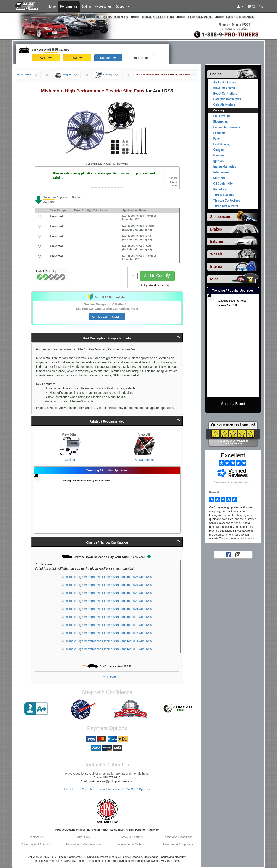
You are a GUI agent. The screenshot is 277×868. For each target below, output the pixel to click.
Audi (46, 58)
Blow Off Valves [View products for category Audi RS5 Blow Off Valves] (224, 88)
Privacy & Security (131, 837)
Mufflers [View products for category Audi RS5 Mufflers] (219, 178)
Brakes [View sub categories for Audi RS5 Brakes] (216, 229)
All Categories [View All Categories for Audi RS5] (144, 460)
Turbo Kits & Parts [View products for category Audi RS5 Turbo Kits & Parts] (226, 206)
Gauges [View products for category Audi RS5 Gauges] (219, 150)
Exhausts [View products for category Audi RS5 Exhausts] (220, 133)
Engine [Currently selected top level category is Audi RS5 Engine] (216, 74)
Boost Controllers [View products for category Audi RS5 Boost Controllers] (225, 94)
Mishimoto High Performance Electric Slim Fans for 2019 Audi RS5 (107, 617)
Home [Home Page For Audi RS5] (52, 6)
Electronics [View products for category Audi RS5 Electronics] (221, 122)
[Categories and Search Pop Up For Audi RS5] (261, 7)
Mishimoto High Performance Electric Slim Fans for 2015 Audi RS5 (107, 633)
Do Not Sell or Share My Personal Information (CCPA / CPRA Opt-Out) (107, 789)
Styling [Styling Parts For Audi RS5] (86, 6)
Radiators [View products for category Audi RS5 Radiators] (220, 189)
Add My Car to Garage (107, 317)
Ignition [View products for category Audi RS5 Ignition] (219, 161)
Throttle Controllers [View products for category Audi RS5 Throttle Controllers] (227, 200)
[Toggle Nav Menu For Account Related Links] (240, 7)
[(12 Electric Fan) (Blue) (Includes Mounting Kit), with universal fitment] (39, 236)
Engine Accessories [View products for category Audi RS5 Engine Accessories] (227, 127)
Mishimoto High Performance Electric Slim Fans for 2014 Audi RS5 (107, 641)
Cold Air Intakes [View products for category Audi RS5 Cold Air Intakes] (224, 105)
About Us (84, 837)
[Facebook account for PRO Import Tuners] (228, 555)
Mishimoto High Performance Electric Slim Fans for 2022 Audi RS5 (107, 601)
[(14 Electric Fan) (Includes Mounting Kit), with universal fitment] (39, 256)
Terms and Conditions (178, 837)
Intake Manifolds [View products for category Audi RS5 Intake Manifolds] (225, 167)
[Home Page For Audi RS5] (28, 5)
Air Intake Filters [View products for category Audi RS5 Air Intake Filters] (225, 82)
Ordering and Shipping (36, 844)
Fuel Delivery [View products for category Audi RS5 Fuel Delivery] (222, 144)
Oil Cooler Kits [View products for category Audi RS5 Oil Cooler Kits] (223, 184)
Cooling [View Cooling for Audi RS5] (70, 460)
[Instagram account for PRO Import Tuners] (238, 555)
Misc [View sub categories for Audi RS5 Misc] (214, 279)
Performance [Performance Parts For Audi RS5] (69, 6)
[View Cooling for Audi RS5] (70, 446)
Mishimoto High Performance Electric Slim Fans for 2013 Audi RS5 (107, 649)
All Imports (110, 677)
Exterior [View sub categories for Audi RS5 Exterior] (217, 242)
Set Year (108, 58)
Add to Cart (157, 276)
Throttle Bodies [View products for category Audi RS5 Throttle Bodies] (224, 195)
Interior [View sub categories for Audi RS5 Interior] (216, 266)
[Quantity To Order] (135, 276)
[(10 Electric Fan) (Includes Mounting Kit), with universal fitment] (39, 216)
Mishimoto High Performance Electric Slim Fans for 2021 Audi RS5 (107, 609)
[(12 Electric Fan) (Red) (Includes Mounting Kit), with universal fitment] (39, 246)
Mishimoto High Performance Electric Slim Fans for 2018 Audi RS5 (107, 625)
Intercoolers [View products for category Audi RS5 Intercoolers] (222, 172)
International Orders (131, 844)
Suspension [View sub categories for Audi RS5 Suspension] (220, 217)
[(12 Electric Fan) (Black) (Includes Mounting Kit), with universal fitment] (39, 226)
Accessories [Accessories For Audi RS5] (103, 6)
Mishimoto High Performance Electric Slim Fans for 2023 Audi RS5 (107, 593)
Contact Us (36, 837)
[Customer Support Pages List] (123, 6)
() (251, 7)
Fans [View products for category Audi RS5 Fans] (217, 139)
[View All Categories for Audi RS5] (144, 446)
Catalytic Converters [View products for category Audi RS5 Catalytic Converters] (227, 99)
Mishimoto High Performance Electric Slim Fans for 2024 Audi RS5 (107, 585)
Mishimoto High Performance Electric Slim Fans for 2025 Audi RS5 (107, 577)
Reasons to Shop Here (178, 844)
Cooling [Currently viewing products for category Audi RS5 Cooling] (219, 110)
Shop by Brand (233, 404)
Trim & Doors (140, 58)
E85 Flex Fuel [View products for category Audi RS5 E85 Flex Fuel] (222, 116)
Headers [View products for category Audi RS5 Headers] (219, 155)
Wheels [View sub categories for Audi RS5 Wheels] (216, 254)
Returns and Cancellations (83, 844)
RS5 (77, 58)
